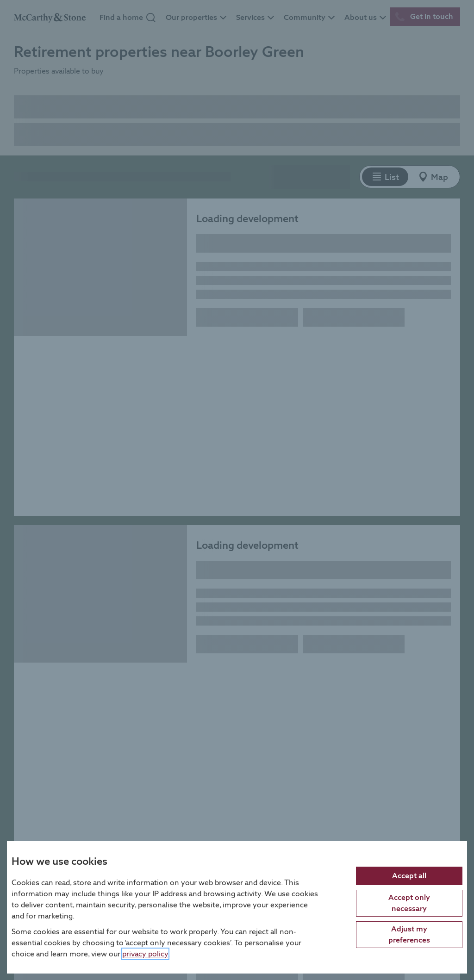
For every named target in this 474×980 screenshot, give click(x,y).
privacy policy (145, 953)
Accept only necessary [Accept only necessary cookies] (409, 902)
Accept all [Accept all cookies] (409, 875)
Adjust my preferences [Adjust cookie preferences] (409, 934)
